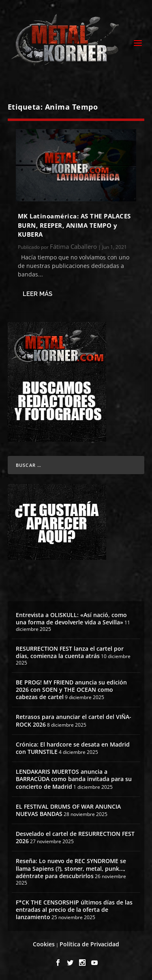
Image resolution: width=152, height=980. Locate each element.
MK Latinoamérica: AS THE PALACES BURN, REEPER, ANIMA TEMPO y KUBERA (74, 225)
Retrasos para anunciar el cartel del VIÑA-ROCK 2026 (74, 720)
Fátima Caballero (73, 246)
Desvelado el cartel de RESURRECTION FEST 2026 (75, 837)
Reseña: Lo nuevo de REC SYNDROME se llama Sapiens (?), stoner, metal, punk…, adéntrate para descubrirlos (71, 868)
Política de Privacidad (89, 944)
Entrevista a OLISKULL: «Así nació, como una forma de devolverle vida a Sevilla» (71, 618)
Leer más (37, 294)
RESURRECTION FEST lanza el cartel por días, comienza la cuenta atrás (70, 652)
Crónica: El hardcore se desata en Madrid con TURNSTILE (73, 748)
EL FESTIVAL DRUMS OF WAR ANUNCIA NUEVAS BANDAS (68, 810)
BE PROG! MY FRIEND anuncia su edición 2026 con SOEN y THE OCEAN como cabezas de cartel (71, 690)
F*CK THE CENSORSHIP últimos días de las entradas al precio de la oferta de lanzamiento (74, 910)
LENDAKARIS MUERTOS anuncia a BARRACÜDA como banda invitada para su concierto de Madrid (74, 779)
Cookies (44, 944)
